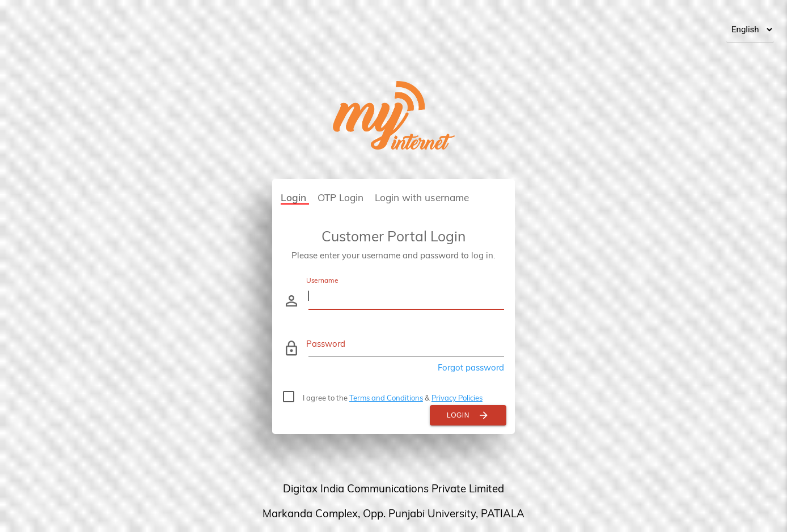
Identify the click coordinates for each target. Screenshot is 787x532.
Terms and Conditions (386, 398)
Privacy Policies (457, 398)
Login (468, 415)
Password (326, 344)
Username (322, 280)
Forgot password (471, 367)
